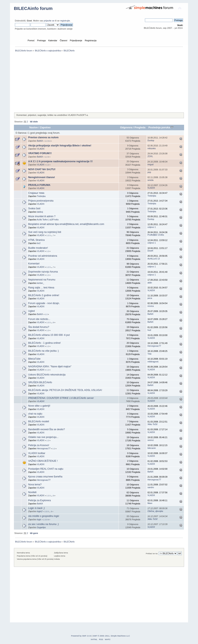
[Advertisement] (99, 83)
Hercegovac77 (154, 346)
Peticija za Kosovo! (39, 445)
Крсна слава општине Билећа (45, 477)
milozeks (152, 148)
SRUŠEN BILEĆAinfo (40, 382)
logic (39, 519)
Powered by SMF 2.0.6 (81, 636)
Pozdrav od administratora (43, 256)
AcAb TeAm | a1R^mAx (48, 220)
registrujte (65, 21)
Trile (149, 354)
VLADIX (41, 149)
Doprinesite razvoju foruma (43, 272)
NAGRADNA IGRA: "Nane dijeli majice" (50, 367)
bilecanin (152, 448)
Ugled (32, 311)
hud (149, 330)
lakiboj (40, 212)
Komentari (34, 264)
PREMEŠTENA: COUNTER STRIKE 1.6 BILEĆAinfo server (61, 398)
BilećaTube (34, 359)
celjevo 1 (152, 227)
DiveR (150, 251)
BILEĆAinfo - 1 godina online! (45, 343)
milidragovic (153, 362)
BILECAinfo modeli (39, 421)
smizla (150, 180)
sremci (151, 440)
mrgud (150, 164)
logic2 (40, 511)
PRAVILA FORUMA (39, 185)
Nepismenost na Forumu (42, 280)
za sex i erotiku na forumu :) (44, 524)
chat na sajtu (35, 414)
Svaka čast (34, 208)
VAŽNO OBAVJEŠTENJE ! (43, 461)
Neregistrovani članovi (42, 177)
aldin (150, 283)
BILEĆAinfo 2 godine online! (44, 295)
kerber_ (41, 283)
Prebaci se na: (152, 553)
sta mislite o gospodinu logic (44, 516)
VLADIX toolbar (37, 453)
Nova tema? (35, 485)
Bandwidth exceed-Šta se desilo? (47, 429)
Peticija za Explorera (40, 500)
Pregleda (140, 127)
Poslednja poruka (161, 127)
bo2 (39, 243)
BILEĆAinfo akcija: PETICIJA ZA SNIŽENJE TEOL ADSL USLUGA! (65, 390)
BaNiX (40, 141)
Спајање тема (36, 193)
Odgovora (126, 127)
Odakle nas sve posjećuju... (43, 437)
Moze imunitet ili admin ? (42, 216)
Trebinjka (41, 196)
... (52, 235)
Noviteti (32, 492)
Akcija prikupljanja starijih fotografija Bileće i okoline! (60, 146)
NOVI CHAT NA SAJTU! (42, 169)
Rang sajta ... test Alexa (41, 288)
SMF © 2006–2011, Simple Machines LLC (111, 636)
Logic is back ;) (36, 508)
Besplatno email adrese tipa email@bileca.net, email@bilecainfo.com (66, 224)
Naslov (33, 127)
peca (150, 298)
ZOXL (150, 156)
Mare (150, 503)
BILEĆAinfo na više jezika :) (44, 351)
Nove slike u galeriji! (39, 406)
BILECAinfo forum (33, 8)
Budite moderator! (38, 248)
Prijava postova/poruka (41, 201)
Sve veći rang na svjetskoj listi (45, 232)
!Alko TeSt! (152, 424)
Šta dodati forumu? (39, 327)
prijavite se (49, 21)
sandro (151, 487)
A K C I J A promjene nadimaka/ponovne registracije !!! (60, 161)
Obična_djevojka (155, 511)
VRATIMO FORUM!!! (40, 153)
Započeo (45, 127)
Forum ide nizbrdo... (39, 319)
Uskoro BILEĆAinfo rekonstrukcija (47, 375)
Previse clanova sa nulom (43, 137)
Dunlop (151, 140)
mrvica (151, 306)
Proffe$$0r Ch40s (156, 235)
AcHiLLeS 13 (154, 259)
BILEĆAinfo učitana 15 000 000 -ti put (49, 335)
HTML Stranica (36, 240)
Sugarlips (41, 527)
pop (149, 172)
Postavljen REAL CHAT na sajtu (46, 469)
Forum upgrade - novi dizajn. (44, 303)
